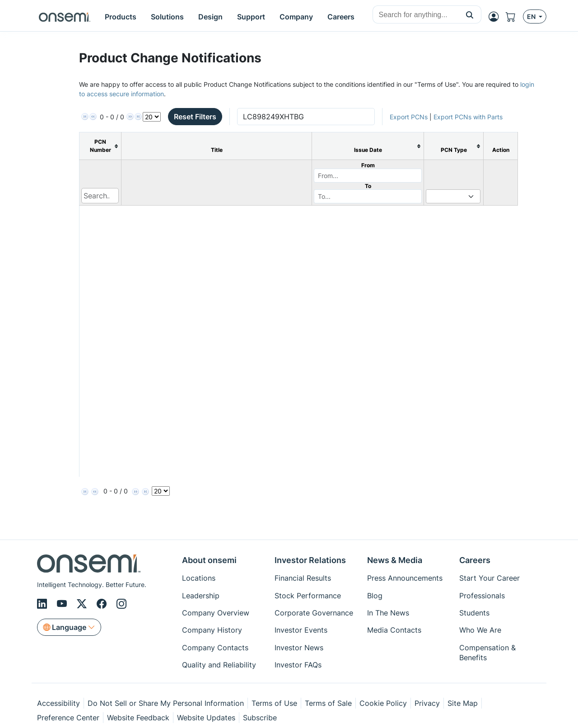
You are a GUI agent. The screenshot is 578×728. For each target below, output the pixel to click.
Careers (475, 560)
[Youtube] (63, 604)
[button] (470, 14)
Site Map (463, 703)
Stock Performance (308, 596)
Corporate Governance (314, 613)
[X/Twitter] (83, 604)
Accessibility (58, 703)
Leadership (201, 596)
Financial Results (303, 578)
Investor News (299, 648)
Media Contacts (394, 630)
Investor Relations (310, 560)
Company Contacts (215, 648)
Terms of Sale (328, 703)
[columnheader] (100, 146)
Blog (375, 596)
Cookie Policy (383, 703)
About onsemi (209, 560)
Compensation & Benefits (487, 653)
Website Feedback (138, 718)
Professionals (482, 596)
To (368, 186)
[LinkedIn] (43, 604)
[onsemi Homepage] (65, 17)
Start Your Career (489, 578)
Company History (212, 630)
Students (474, 613)
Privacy (427, 703)
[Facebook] (103, 604)
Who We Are (480, 630)
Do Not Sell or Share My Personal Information (166, 703)
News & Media (395, 560)
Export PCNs (409, 117)
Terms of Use (274, 703)
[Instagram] (121, 604)
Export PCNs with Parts (468, 117)
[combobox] (416, 15)
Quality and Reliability (219, 665)
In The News (388, 613)
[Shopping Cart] (514, 17)
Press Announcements (405, 578)
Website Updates (206, 718)
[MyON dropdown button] (496, 17)
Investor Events (301, 630)
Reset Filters (195, 117)
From (368, 165)
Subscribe (260, 718)
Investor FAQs (298, 665)
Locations (199, 578)
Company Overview (216, 613)
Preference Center (68, 718)
